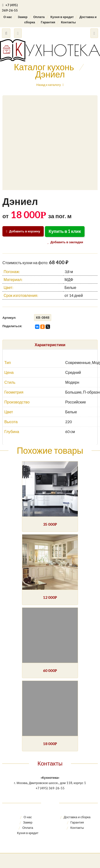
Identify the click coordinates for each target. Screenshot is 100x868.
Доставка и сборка (77, 817)
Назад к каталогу (49, 85)
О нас (8, 17)
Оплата (39, 17)
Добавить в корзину (23, 231)
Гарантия (48, 22)
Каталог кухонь (44, 67)
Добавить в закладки (66, 242)
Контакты (68, 22)
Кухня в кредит (62, 17)
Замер (23, 17)
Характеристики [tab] (50, 345)
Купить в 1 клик (65, 231)
